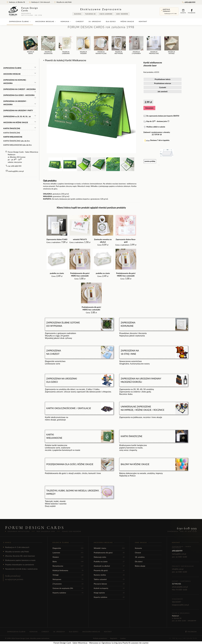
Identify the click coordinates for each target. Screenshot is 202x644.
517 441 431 (177, 584)
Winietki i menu (109, 548)
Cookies (123, 638)
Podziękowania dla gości (109, 553)
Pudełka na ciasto (109, 561)
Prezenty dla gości (109, 570)
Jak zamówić (163, 91)
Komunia (66, 21)
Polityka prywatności (100, 638)
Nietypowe (68, 579)
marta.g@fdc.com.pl (16, 171)
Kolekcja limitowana (68, 570)
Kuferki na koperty (109, 588)
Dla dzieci (111, 21)
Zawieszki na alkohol (109, 566)
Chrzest (80, 21)
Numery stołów (109, 575)
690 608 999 (189, 2)
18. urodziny (95, 21)
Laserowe (68, 553)
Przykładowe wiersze (163, 83)
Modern (68, 557)
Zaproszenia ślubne (20, 21)
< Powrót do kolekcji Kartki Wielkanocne (65, 60)
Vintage (68, 575)
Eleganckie (68, 548)
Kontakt (143, 21)
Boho (68, 561)
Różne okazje (127, 21)
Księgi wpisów (109, 593)
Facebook (192, 11)
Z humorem (68, 584)
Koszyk (183, 11)
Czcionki (163, 87)
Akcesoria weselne (46, 21)
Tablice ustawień (109, 579)
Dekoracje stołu (109, 557)
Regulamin (114, 638)
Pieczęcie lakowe (109, 584)
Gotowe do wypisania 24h (68, 588)
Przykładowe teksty (163, 79)
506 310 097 (177, 602)
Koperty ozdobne (68, 593)
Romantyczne (68, 566)
